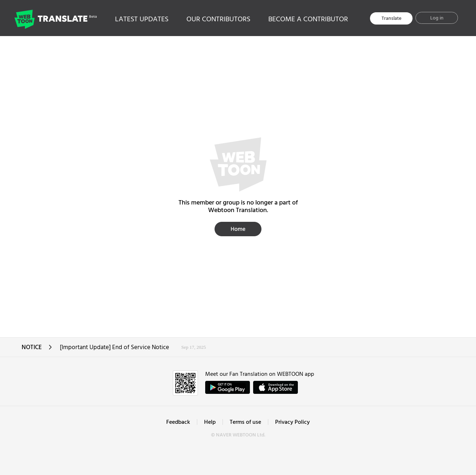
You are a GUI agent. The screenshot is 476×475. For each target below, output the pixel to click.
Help (210, 422)
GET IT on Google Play (228, 387)
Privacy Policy (292, 422)
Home (238, 229)
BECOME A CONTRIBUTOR (308, 19)
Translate (391, 19)
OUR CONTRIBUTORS (218, 19)
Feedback (178, 422)
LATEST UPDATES (142, 19)
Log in (437, 18)
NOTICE (37, 350)
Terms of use (245, 422)
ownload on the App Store (276, 387)
